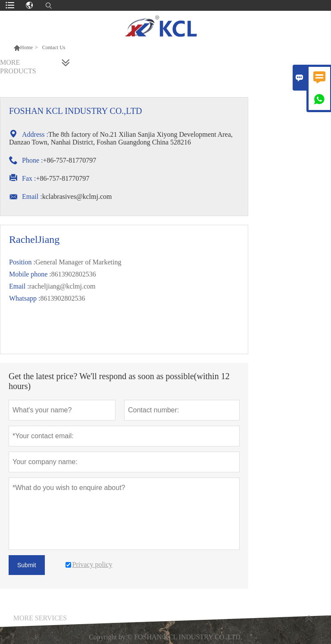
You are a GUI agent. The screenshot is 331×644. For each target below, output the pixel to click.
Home (27, 47)
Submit (27, 565)
